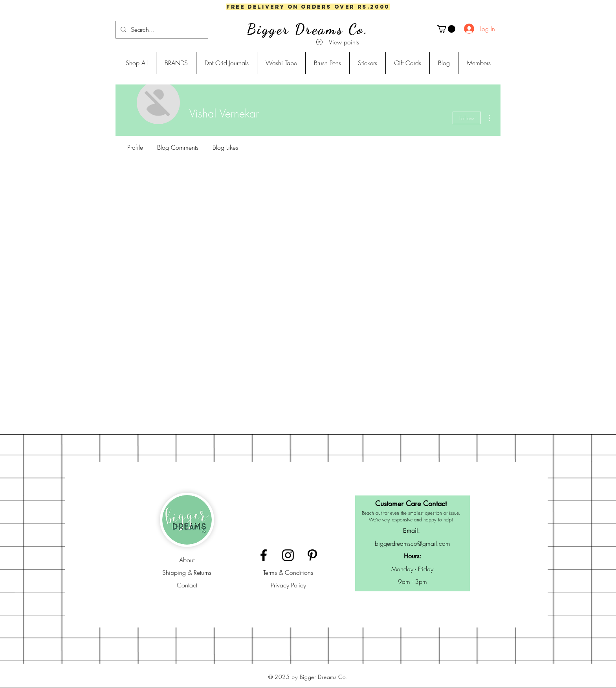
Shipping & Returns (187, 572)
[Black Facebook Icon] (264, 555)
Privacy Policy (288, 585)
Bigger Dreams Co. (308, 29)
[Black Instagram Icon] (288, 555)
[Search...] (161, 30)
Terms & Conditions (288, 572)
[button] (446, 29)
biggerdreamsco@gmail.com (412, 543)
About (187, 560)
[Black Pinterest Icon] (312, 555)
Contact (187, 585)
